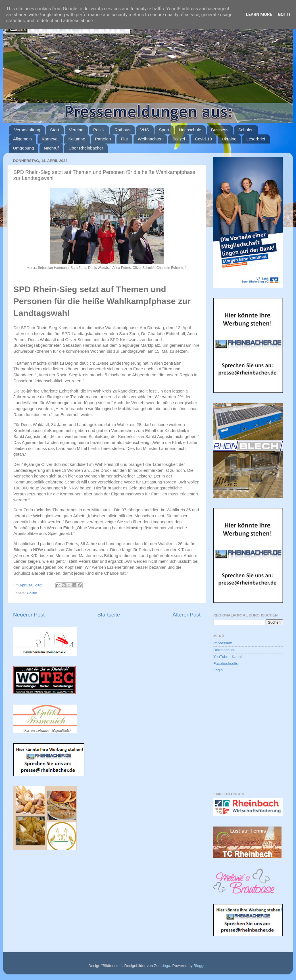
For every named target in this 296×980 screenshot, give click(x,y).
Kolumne (77, 139)
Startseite (109, 615)
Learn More (259, 14)
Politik (99, 130)
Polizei (179, 139)
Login (218, 670)
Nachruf (51, 148)
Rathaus (122, 130)
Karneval (50, 139)
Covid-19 (203, 139)
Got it (284, 14)
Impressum (223, 643)
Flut (124, 139)
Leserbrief (256, 139)
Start (55, 130)
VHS (145, 130)
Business (220, 130)
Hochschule (190, 130)
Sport (164, 130)
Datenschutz (224, 650)
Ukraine (229, 139)
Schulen (246, 130)
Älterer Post (186, 615)
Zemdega (162, 966)
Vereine (76, 130)
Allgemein (22, 139)
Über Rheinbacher (86, 148)
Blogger (200, 966)
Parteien (103, 139)
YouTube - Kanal (228, 657)
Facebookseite (226, 664)
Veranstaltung (27, 130)
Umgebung (23, 148)
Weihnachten (150, 139)
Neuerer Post (29, 615)
